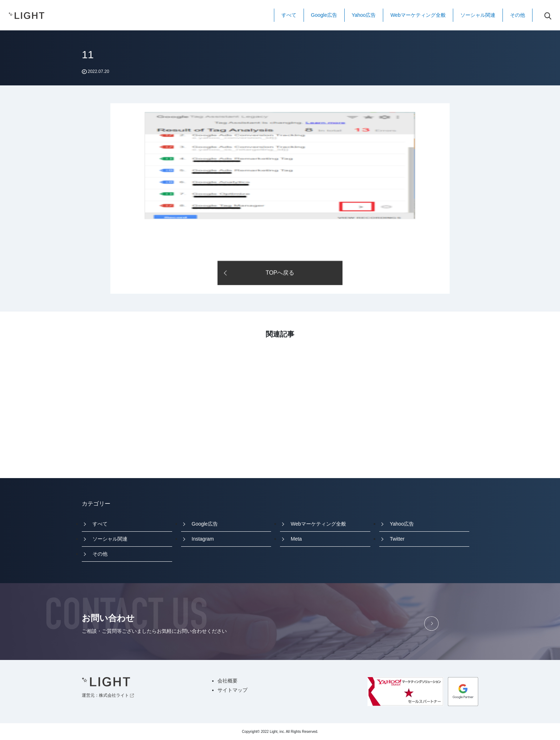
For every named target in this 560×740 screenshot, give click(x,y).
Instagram (203, 539)
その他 (517, 15)
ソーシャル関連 (478, 15)
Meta (296, 539)
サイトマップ (232, 690)
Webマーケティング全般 (418, 15)
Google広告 (324, 15)
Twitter (397, 539)
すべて (289, 15)
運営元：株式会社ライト (108, 695)
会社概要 (227, 681)
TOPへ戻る (280, 273)
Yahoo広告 (364, 15)
